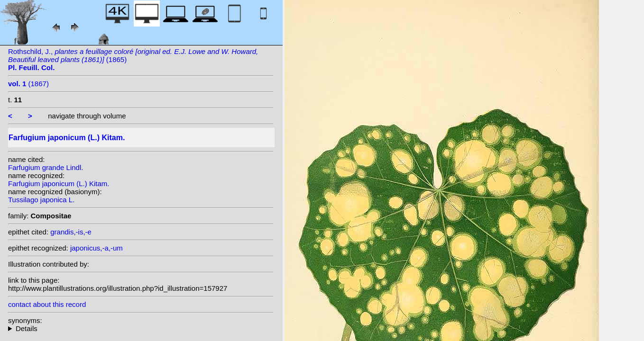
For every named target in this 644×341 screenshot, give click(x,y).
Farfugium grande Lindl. (46, 167)
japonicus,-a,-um (97, 248)
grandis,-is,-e (71, 232)
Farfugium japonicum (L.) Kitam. (59, 184)
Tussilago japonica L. (41, 200)
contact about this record (47, 304)
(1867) (28, 84)
